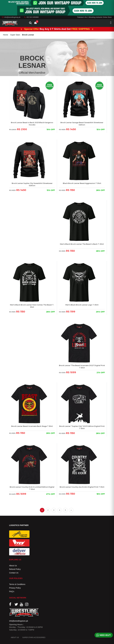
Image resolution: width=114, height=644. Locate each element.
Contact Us (14, 573)
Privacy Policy (15, 588)
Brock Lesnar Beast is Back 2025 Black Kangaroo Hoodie (32, 124)
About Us (13, 566)
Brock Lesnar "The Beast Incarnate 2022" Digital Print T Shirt (82, 367)
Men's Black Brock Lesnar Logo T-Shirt (82, 305)
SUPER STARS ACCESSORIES (34, 637)
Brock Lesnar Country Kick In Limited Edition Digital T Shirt (32, 488)
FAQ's (12, 591)
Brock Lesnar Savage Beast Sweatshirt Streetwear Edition (82, 124)
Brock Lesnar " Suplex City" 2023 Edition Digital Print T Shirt (82, 427)
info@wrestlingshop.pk (11, 17)
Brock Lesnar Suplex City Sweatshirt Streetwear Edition (32, 184)
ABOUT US (15, 637)
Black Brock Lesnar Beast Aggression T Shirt (82, 183)
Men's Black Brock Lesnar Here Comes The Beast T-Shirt (32, 306)
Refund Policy (15, 569)
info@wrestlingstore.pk (19, 621)
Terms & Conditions (17, 584)
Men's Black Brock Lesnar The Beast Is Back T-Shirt (82, 244)
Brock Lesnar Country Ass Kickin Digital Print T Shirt (82, 487)
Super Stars (15, 35)
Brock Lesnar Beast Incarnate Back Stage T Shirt (32, 426)
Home (6, 35)
